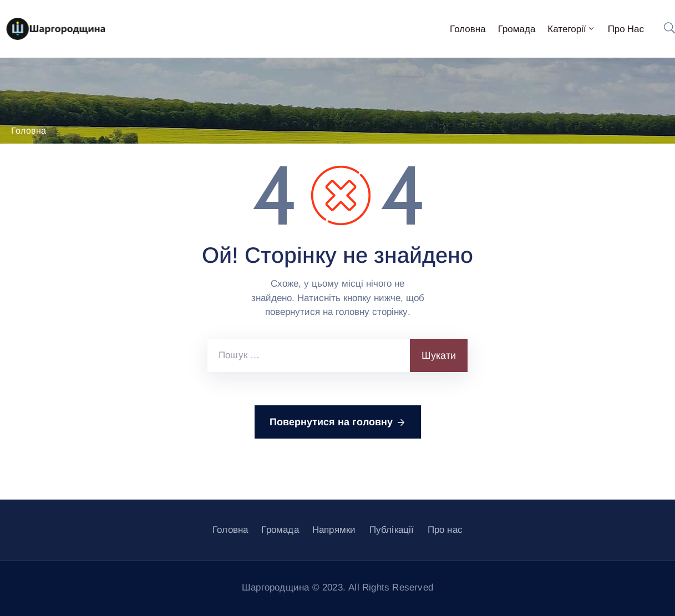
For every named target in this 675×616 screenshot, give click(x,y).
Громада (517, 29)
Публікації (392, 530)
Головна (468, 29)
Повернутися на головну (338, 422)
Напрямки (334, 530)
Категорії (571, 29)
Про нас (626, 29)
